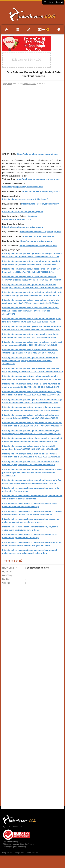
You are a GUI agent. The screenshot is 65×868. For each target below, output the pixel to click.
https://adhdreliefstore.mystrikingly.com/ (41, 191)
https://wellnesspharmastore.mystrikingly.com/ (38, 179)
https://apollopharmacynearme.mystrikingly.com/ (25, 199)
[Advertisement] (32, 119)
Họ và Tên (7, 572)
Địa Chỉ (6, 579)
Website (6, 583)
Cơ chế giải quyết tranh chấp (15, 847)
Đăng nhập (48, 2)
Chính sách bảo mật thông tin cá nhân (18, 844)
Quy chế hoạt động (11, 842)
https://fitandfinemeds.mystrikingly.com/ (40, 204)
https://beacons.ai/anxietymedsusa (38, 236)
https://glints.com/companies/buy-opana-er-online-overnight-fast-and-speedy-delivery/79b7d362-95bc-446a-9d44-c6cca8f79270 (30, 311)
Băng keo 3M (7, 853)
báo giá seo (19, 853)
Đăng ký (59, 2)
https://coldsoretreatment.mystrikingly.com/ (23, 212)
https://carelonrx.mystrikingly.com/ (36, 241)
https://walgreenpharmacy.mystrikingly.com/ (23, 227)
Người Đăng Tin (10, 568)
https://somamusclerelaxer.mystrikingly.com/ (40, 232)
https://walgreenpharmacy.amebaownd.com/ (38, 154)
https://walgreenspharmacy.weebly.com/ (38, 246)
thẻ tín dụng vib (32, 853)
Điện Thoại (7, 575)
